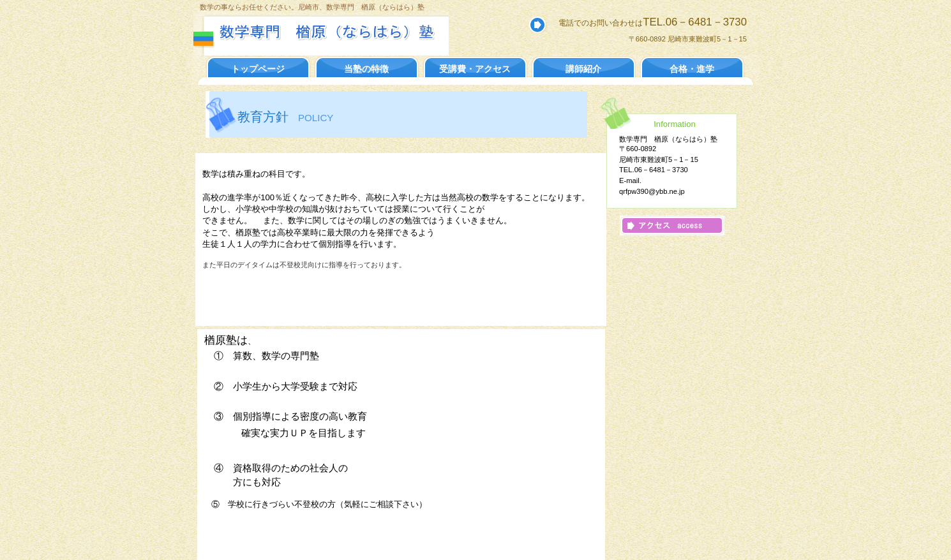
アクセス (672, 225)
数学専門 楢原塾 (332, 32)
